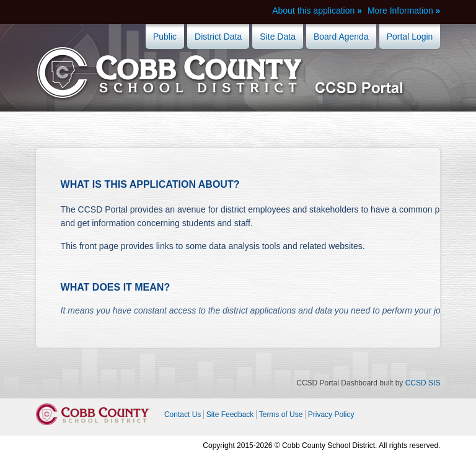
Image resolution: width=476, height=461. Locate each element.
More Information (400, 11)
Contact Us (183, 415)
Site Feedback (230, 415)
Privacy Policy (331, 415)
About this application (313, 11)
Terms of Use (281, 415)
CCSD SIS (423, 383)
